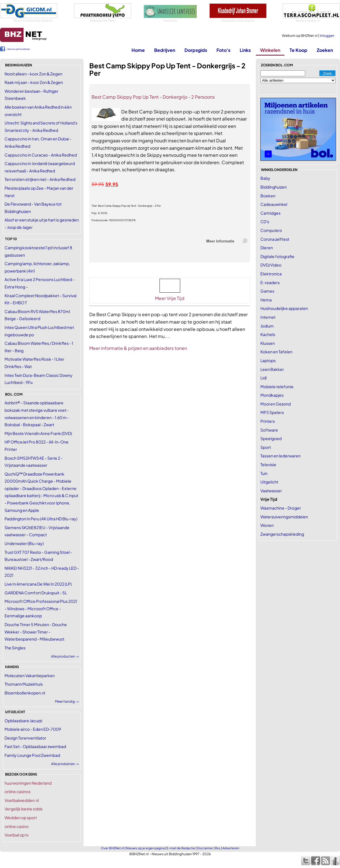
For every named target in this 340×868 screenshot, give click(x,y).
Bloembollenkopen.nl (25, 693)
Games (267, 291)
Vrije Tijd (269, 499)
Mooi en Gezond (276, 404)
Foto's (223, 50)
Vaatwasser (271, 491)
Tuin (264, 473)
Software (269, 430)
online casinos (18, 791)
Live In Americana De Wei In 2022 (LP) (38, 584)
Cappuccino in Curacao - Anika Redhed (41, 155)
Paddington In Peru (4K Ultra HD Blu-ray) (41, 519)
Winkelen (270, 50)
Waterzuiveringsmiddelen (284, 517)
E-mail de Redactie (181, 848)
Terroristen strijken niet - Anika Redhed (40, 179)
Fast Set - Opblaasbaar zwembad (35, 746)
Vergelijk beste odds (24, 809)
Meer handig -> (67, 701)
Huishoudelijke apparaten (284, 308)
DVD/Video (271, 265)
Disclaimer (205, 848)
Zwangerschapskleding (282, 534)
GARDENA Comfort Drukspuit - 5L (36, 593)
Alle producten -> (65, 656)
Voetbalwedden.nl (22, 800)
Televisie (268, 464)
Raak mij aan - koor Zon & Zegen (34, 82)
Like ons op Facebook (18, 49)
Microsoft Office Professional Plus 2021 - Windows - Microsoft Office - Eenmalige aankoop (41, 608)
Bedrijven (165, 50)
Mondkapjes (272, 395)
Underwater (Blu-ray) (24, 543)
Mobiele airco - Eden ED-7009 (33, 729)
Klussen (268, 343)
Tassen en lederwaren (280, 456)
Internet (268, 317)
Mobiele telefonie (277, 387)
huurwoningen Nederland (28, 783)
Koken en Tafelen (276, 352)
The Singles (15, 648)
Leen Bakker (272, 369)
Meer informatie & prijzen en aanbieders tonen (138, 348)
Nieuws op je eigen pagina (145, 848)
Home (138, 50)
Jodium (267, 326)
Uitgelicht (269, 482)
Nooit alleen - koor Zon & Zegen (33, 74)
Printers (268, 421)
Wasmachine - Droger (281, 508)
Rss (218, 848)
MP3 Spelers (272, 412)
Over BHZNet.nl (112, 848)
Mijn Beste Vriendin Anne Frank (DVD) (38, 433)
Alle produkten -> (65, 764)
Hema (266, 300)
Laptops (268, 360)
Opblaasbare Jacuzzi (23, 721)
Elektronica (271, 274)
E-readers (270, 282)
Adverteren (231, 848)
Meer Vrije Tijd (170, 298)
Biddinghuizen (274, 187)
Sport (266, 447)
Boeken (268, 196)
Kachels (268, 334)
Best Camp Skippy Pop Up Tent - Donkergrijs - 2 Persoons (153, 97)
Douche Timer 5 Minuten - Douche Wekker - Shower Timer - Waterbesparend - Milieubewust (36, 632)
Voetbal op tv (17, 835)
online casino (17, 826)
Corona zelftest (275, 239)
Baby (265, 178)
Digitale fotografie (277, 256)
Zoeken (325, 50)
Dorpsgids (196, 50)
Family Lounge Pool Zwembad (32, 755)
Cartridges (270, 213)
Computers (271, 230)
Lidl (263, 378)
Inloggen (327, 36)
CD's (265, 221)
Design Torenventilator (25, 738)
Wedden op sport (21, 818)
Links (245, 50)
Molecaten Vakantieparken (30, 675)
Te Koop (298, 50)
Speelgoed (271, 438)
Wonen (267, 525)
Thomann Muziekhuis (24, 684)
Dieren (267, 248)
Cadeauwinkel (274, 204)
